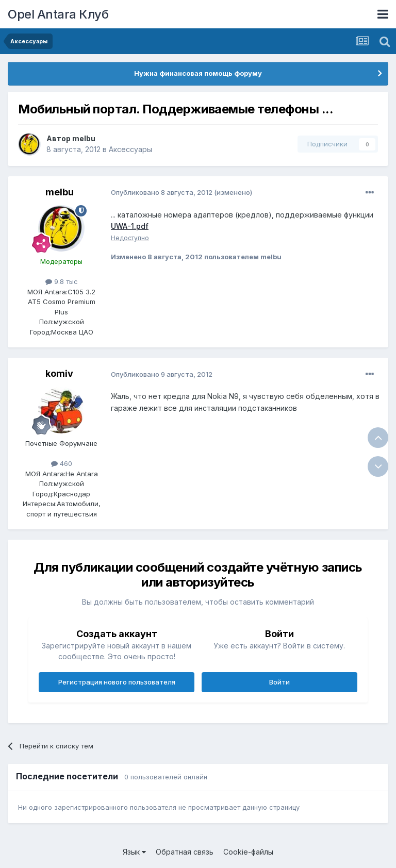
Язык (134, 852)
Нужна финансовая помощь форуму (198, 73)
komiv (59, 373)
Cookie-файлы (248, 852)
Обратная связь (185, 852)
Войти (279, 682)
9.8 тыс (62, 281)
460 (62, 463)
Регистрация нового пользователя (117, 682)
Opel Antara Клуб (58, 14)
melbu (84, 138)
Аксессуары (130, 149)
